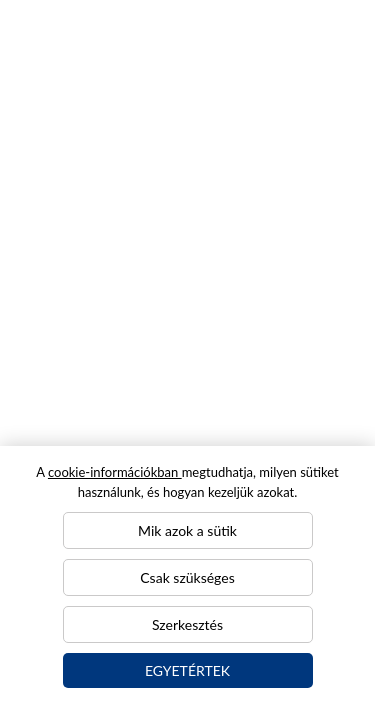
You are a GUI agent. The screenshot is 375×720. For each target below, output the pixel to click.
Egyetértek (187, 670)
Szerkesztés (187, 624)
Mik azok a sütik (187, 530)
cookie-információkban (115, 472)
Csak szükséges (187, 577)
